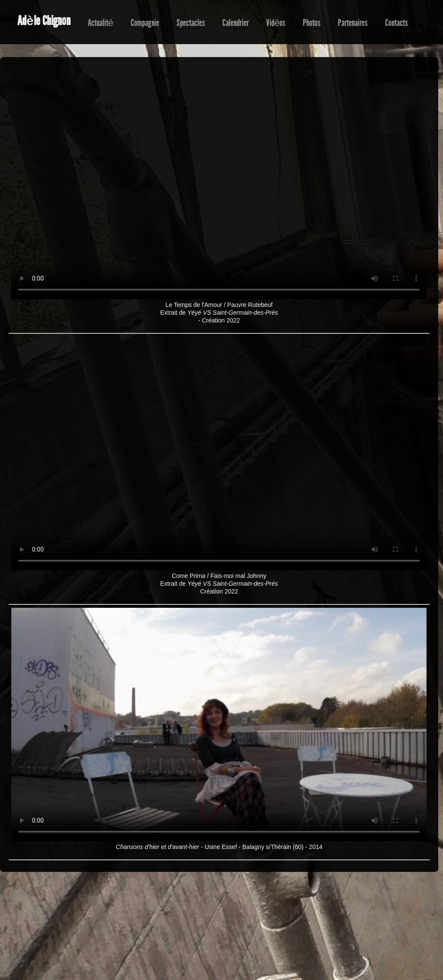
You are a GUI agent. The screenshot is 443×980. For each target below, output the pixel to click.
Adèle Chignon (44, 21)
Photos (312, 23)
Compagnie (145, 23)
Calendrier (236, 23)
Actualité (101, 23)
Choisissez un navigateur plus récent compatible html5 (219, 182)
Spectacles (191, 23)
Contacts (396, 23)
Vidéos (276, 23)
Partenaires (353, 23)
